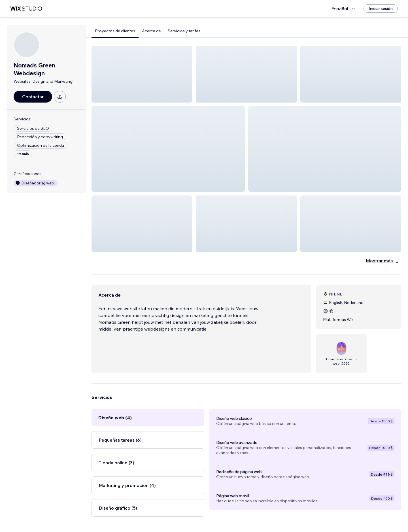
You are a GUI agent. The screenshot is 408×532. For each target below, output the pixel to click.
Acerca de (151, 31)
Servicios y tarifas (184, 31)
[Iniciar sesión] (381, 8)
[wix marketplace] (26, 9)
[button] (142, 74)
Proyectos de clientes (115, 31)
